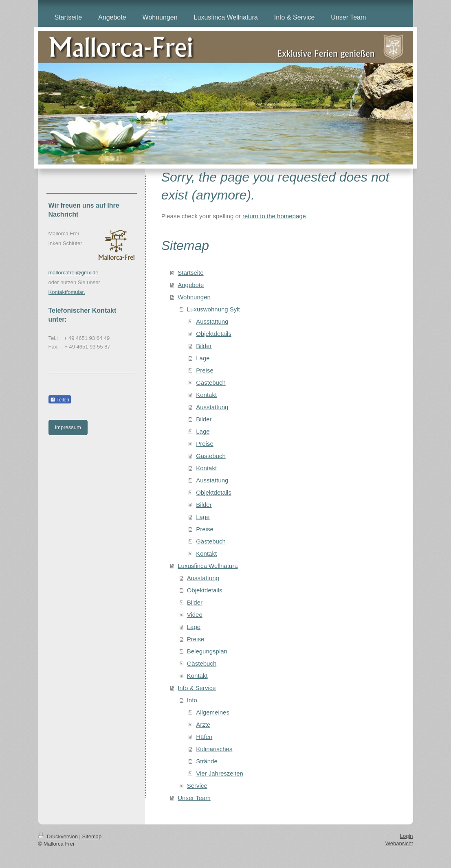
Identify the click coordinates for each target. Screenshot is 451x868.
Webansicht (399, 843)
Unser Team (194, 798)
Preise (205, 370)
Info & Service (197, 688)
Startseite (190, 273)
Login (407, 836)
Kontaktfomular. (67, 292)
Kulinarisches (214, 749)
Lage (203, 358)
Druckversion (59, 836)
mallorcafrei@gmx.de (74, 273)
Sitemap (92, 836)
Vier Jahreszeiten (220, 773)
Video (195, 615)
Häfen (204, 737)
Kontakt (206, 395)
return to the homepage (274, 216)
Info (192, 700)
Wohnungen (194, 297)
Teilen (60, 400)
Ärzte (203, 724)
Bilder (204, 346)
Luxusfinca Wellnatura (208, 566)
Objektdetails (214, 334)
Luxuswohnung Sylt (213, 309)
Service (197, 786)
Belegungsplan (207, 651)
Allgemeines (213, 712)
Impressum (68, 427)
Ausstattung (212, 321)
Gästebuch (211, 382)
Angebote (191, 285)
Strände (207, 761)
